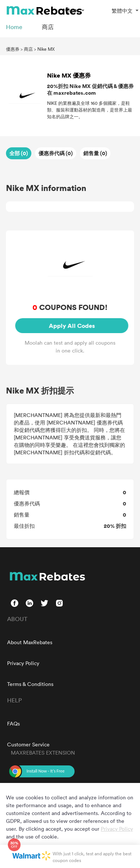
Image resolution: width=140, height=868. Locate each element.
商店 (28, 49)
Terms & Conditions (30, 684)
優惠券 (13, 49)
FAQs (13, 723)
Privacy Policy (23, 663)
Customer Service (28, 744)
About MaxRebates (30, 642)
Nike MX (46, 49)
